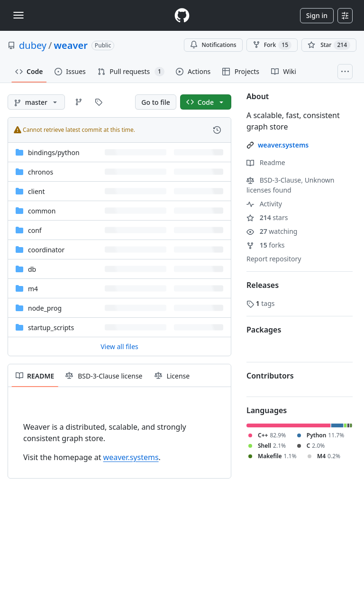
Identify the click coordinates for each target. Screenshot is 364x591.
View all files (119, 346)
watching (272, 231)
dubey (33, 45)
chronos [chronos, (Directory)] (41, 172)
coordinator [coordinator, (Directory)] (46, 250)
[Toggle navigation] (18, 15)
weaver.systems (131, 457)
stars (267, 217)
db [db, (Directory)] (32, 269)
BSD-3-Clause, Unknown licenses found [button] (291, 185)
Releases (263, 285)
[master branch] (36, 102)
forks (266, 245)
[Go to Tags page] (99, 102)
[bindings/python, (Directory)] (54, 152)
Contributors (270, 376)
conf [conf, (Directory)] (35, 230)
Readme (266, 162)
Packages (264, 330)
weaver (71, 45)
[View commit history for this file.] (217, 130)
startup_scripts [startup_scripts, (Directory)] (51, 328)
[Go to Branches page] (79, 102)
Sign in (317, 15)
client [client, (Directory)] (36, 191)
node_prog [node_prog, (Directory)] (45, 308)
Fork (272, 45)
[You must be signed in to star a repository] (329, 45)
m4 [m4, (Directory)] (33, 289)
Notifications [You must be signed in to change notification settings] (213, 45)
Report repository (274, 259)
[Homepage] (182, 15)
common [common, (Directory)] (42, 211)
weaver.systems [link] (283, 145)
